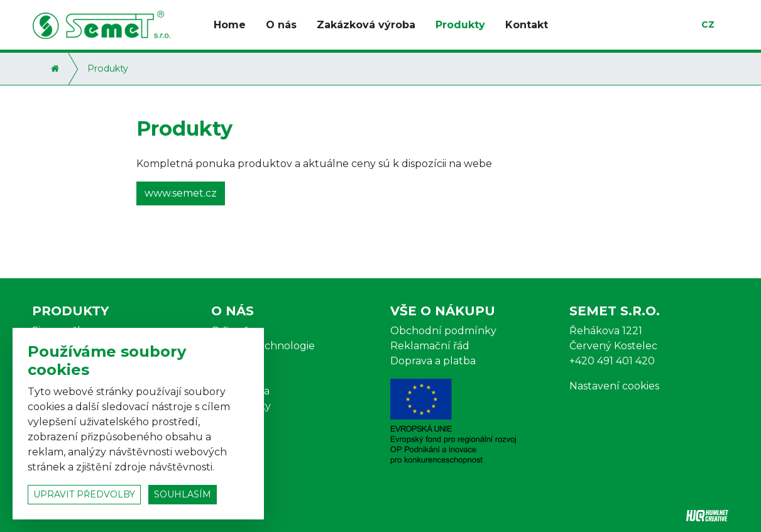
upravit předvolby (84, 494)
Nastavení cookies (614, 386)
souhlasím (183, 494)
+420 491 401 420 (612, 361)
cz (708, 24)
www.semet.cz (181, 193)
